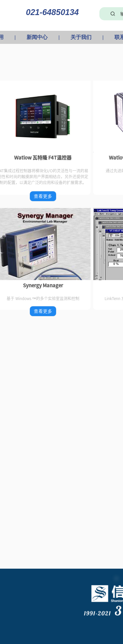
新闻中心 (37, 37)
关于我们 (81, 37)
